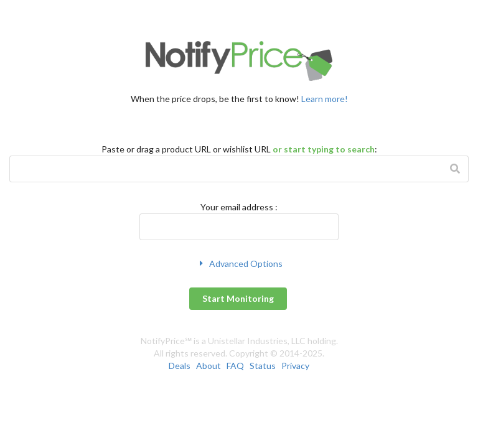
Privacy (295, 366)
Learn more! (325, 99)
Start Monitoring (238, 298)
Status (263, 366)
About (209, 366)
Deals (180, 366)
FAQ (235, 366)
